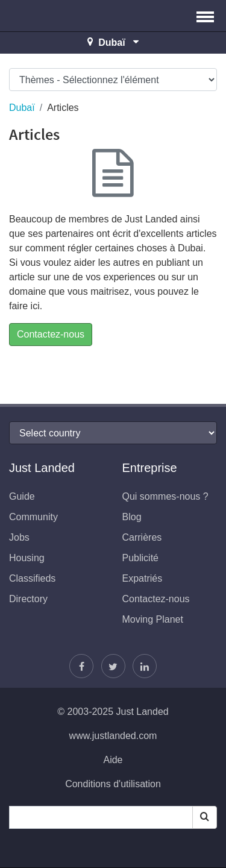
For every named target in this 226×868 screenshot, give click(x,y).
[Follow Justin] (113, 666)
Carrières (142, 537)
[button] (205, 16)
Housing (27, 558)
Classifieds (32, 578)
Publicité (140, 558)
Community (33, 517)
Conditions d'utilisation (113, 784)
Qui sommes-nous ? (165, 496)
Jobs (19, 537)
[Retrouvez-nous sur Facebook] (81, 666)
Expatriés (143, 578)
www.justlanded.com (113, 736)
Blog (132, 517)
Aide (113, 760)
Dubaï (22, 108)
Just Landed (54, 16)
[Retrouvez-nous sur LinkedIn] (145, 666)
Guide (22, 496)
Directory (28, 599)
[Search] (205, 817)
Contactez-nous (51, 334)
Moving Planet (153, 619)
